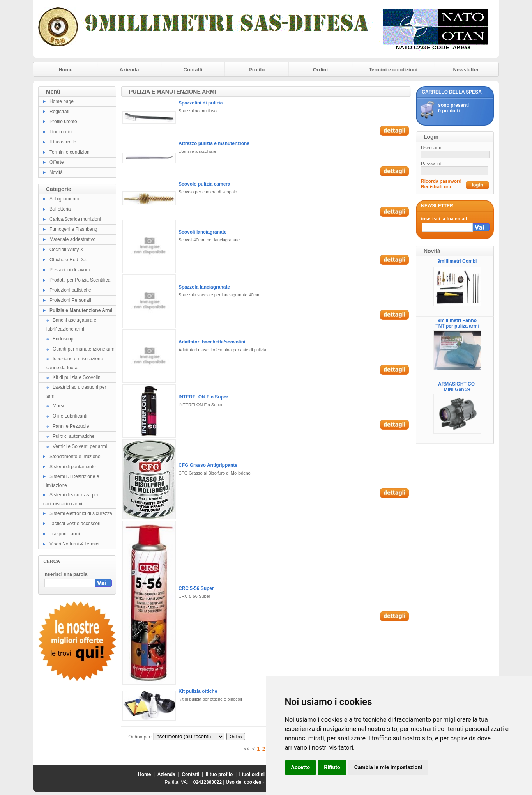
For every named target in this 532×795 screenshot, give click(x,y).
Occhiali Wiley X (66, 250)
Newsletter (466, 70)
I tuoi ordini (61, 132)
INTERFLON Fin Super (203, 397)
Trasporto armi (65, 534)
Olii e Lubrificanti (70, 416)
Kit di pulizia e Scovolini (77, 377)
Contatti (193, 70)
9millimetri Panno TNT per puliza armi (457, 323)
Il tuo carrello (63, 142)
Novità (56, 172)
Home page (62, 101)
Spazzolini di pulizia (201, 103)
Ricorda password (441, 181)
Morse (59, 406)
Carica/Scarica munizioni (75, 219)
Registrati (59, 112)
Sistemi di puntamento (73, 467)
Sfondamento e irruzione (75, 457)
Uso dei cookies (243, 782)
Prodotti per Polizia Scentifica (80, 280)
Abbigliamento (64, 199)
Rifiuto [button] (332, 767)
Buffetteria (60, 209)
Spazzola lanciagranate (204, 287)
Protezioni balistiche (70, 290)
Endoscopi (64, 339)
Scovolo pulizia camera (204, 184)
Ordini (320, 70)
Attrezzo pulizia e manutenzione (214, 143)
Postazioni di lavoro (70, 270)
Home (65, 70)
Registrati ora (436, 187)
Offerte (57, 162)
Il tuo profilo (219, 774)
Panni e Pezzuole (71, 426)
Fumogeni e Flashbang (73, 229)
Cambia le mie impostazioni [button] (388, 767)
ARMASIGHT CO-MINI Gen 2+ (457, 387)
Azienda (129, 70)
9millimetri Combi (457, 261)
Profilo (257, 70)
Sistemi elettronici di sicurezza (81, 513)
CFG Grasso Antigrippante (208, 465)
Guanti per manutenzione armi (84, 349)
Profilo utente (63, 122)
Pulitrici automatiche (73, 436)
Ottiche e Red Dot (68, 260)
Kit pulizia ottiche (198, 691)
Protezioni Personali (70, 300)
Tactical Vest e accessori (75, 524)
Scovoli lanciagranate (202, 232)
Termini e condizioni (393, 70)
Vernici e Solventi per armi (80, 446)
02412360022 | (209, 782)
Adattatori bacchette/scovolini (212, 342)
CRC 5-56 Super (196, 588)
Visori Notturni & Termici (74, 544)
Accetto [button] (301, 767)
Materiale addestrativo (72, 239)
